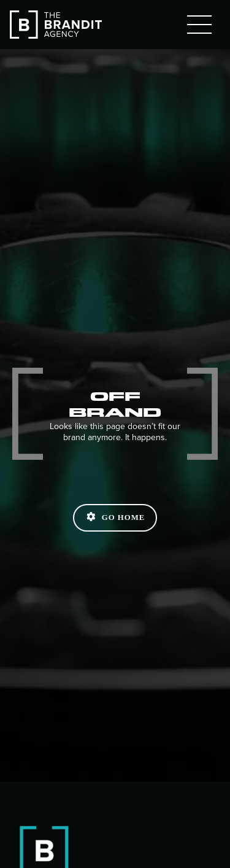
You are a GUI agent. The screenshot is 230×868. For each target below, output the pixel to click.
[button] (199, 25)
